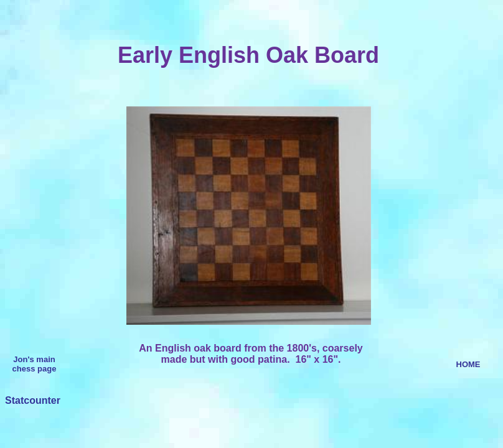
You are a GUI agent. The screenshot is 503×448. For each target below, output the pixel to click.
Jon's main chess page (35, 364)
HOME (468, 364)
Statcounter (33, 400)
